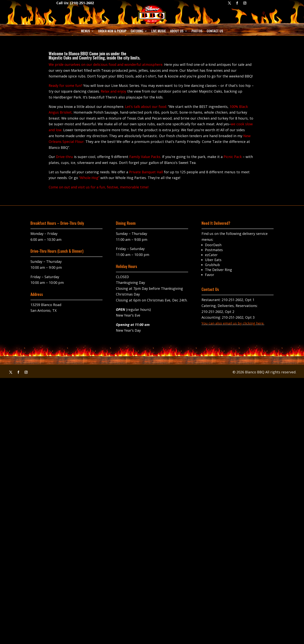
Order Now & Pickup (112, 31)
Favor (210, 275)
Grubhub (212, 265)
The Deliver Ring (218, 270)
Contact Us (215, 31)
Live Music (159, 31)
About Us (177, 31)
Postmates (214, 250)
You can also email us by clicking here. (233, 323)
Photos (197, 31)
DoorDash (213, 245)
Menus (86, 31)
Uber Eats (213, 260)
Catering (137, 31)
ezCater (211, 255)
